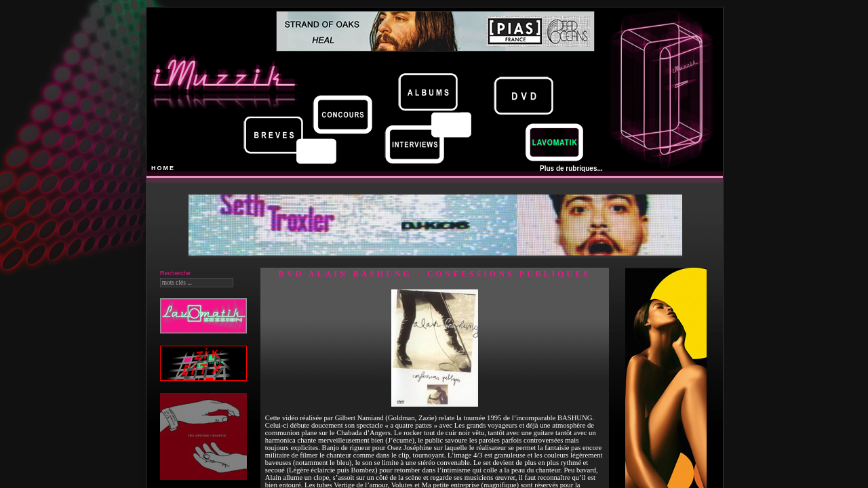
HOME (163, 168)
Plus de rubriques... (571, 168)
